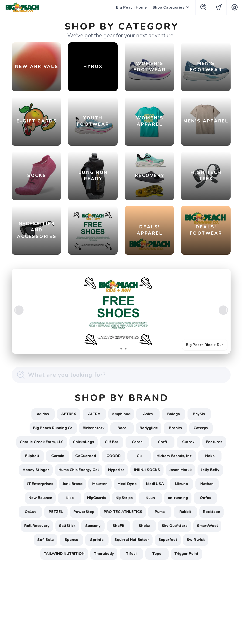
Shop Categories (169, 7)
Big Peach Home (131, 7)
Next (223, 310)
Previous (19, 310)
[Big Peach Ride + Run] (121, 311)
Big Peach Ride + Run (205, 345)
